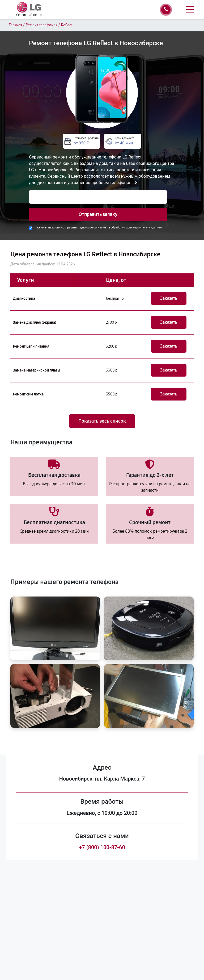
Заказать (169, 298)
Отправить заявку (98, 214)
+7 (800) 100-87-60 (102, 847)
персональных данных (148, 228)
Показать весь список (102, 421)
